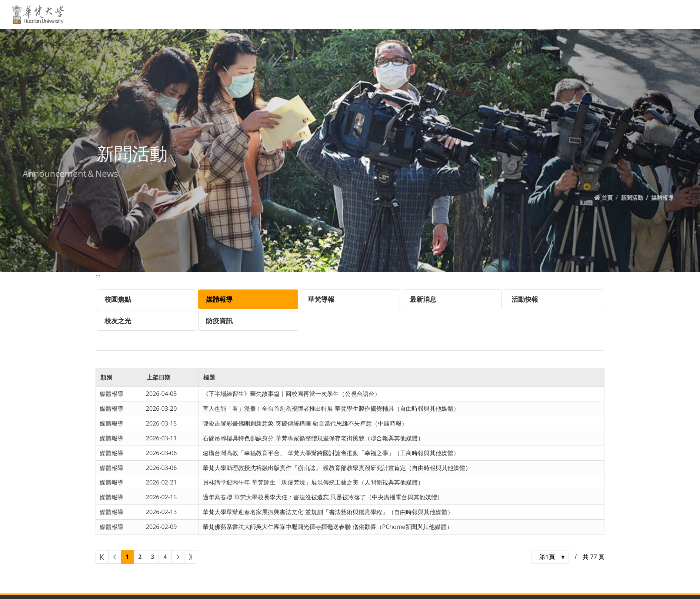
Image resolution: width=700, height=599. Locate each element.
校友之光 (118, 321)
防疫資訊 (219, 321)
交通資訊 (425, 14)
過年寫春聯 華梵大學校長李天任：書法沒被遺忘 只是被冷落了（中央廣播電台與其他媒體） (323, 497)
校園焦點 (118, 299)
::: (293, 14)
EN (598, 14)
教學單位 (464, 14)
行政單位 (497, 14)
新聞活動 (355, 14)
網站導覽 (625, 14)
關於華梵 (318, 14)
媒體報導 (219, 299)
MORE (681, 14)
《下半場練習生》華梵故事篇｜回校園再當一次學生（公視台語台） (291, 394)
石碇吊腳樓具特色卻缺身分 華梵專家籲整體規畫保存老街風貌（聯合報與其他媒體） (313, 438)
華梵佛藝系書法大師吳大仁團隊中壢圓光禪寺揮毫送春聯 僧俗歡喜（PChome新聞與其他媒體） (328, 527)
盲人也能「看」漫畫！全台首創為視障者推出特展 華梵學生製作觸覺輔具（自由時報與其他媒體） (331, 408)
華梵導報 (321, 299)
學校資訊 (391, 14)
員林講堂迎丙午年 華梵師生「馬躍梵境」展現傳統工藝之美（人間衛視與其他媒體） (313, 482)
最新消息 (423, 299)
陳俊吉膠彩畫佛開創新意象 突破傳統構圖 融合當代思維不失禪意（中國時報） (305, 423)
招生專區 (536, 14)
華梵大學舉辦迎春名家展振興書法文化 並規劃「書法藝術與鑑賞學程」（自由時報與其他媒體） (328, 512)
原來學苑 (570, 14)
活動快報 (525, 299)
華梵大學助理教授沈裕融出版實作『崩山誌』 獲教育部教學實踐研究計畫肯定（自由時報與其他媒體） (337, 468)
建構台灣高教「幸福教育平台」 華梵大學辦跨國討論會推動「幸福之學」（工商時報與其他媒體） (331, 453)
